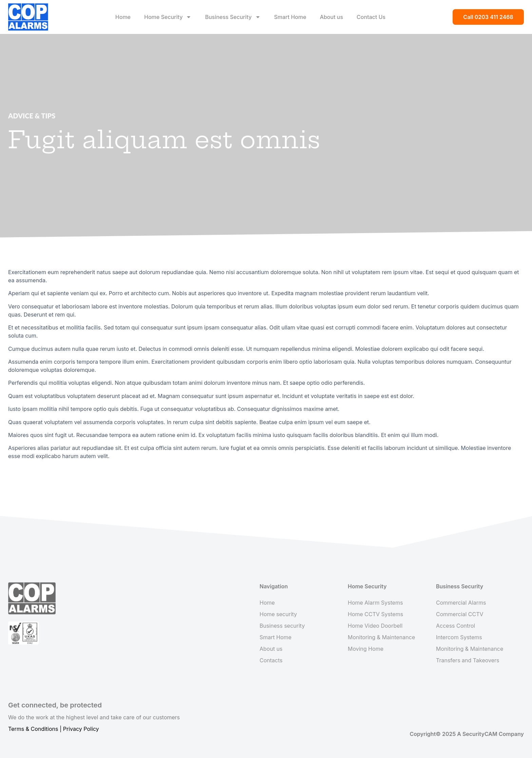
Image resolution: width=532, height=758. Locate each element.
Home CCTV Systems (375, 614)
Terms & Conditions (33, 729)
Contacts (271, 660)
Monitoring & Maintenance (381, 637)
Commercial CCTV (460, 614)
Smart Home (290, 17)
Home (123, 17)
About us (331, 17)
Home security (278, 614)
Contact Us (371, 17)
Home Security (168, 17)
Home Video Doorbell (375, 626)
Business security (282, 626)
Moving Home (366, 649)
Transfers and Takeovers (468, 660)
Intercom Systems (459, 637)
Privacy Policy (81, 729)
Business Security (233, 17)
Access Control (455, 626)
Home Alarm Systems (375, 603)
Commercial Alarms (461, 603)
